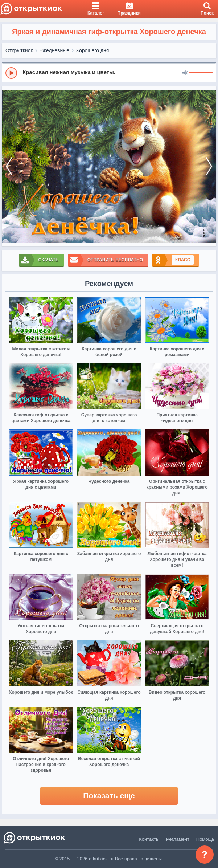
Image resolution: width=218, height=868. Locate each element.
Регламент (178, 839)
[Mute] (185, 73)
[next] (209, 166)
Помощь (205, 839)
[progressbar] (201, 73)
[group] (109, 73)
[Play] (11, 73)
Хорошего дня (92, 50)
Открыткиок (19, 50)
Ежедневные (54, 50)
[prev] (9, 166)
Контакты (149, 839)
